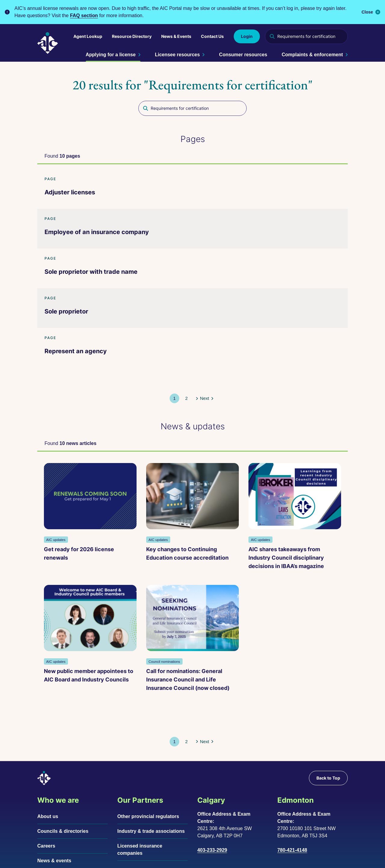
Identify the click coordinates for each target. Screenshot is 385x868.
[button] (186, 382)
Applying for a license (113, 55)
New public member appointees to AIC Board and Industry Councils (307, 522)
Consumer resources (243, 55)
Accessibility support (143, 859)
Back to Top (328, 727)
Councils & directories (63, 780)
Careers (46, 795)
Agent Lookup (88, 36)
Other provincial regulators (148, 765)
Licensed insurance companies (140, 798)
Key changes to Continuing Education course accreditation (148, 522)
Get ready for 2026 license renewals (67, 518)
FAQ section (84, 15)
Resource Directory (132, 36)
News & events (54, 809)
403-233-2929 (212, 799)
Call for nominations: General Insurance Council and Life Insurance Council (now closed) (84, 654)
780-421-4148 (292, 799)
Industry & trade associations (151, 780)
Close (371, 12)
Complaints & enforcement (315, 55)
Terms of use (94, 859)
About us (48, 765)
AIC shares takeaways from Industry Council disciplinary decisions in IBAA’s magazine (229, 526)
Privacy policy (54, 859)
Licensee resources (180, 55)
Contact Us (212, 36)
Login (247, 36)
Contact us (50, 824)
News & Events (176, 36)
